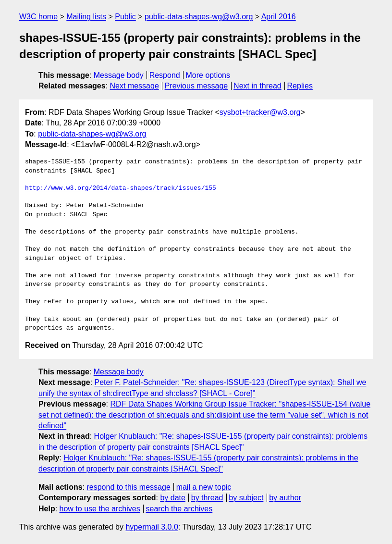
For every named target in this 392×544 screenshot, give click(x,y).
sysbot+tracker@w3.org (260, 112)
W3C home (38, 17)
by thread (207, 498)
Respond (165, 75)
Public (125, 17)
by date (172, 498)
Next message (135, 86)
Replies (300, 86)
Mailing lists (86, 17)
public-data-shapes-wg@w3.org (199, 17)
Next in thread (257, 86)
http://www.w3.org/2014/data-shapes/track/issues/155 (121, 188)
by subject (246, 498)
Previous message (196, 86)
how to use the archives (100, 509)
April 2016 (279, 17)
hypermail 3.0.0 (152, 527)
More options (208, 75)
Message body (119, 75)
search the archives (179, 509)
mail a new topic (204, 487)
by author (285, 498)
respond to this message (128, 487)
